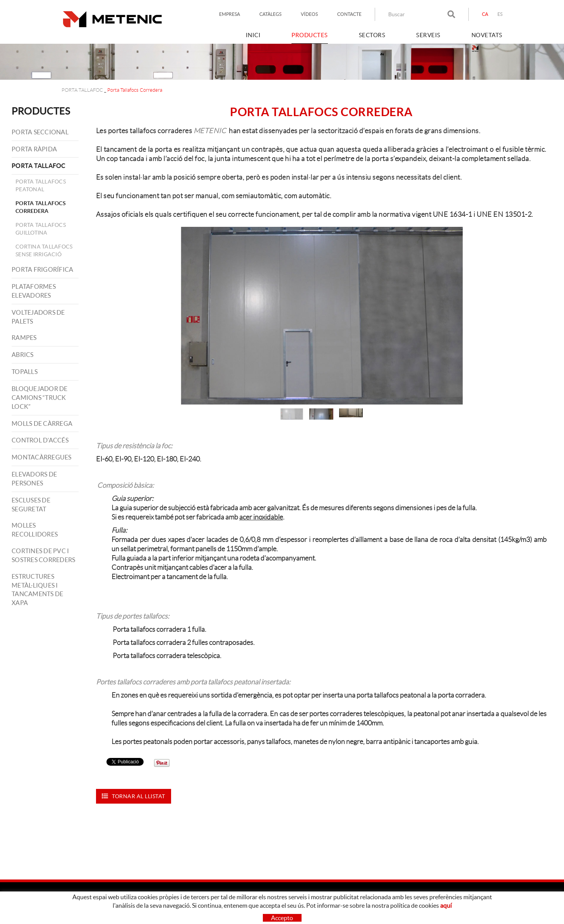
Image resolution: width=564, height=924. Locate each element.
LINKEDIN (418, 911)
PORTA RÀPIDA (34, 149)
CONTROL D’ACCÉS (40, 440)
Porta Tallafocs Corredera (41, 207)
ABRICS (23, 355)
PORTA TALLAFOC (82, 90)
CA (485, 14)
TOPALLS (25, 372)
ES (500, 14)
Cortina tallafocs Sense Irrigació (44, 250)
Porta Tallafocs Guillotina (41, 229)
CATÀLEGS (270, 14)
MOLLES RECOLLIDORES (35, 530)
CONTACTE (349, 14)
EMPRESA (230, 14)
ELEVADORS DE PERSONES (34, 479)
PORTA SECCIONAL (40, 132)
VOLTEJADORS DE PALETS (38, 317)
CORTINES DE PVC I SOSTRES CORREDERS (43, 555)
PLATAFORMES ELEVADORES (34, 291)
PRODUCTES (41, 111)
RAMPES (24, 338)
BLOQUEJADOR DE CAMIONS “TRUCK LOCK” (40, 398)
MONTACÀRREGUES (42, 457)
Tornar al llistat (134, 796)
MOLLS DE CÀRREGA (42, 423)
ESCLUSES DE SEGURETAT (31, 505)
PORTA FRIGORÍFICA (42, 269)
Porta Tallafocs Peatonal (41, 185)
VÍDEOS (309, 14)
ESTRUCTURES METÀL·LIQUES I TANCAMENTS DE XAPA (37, 590)
